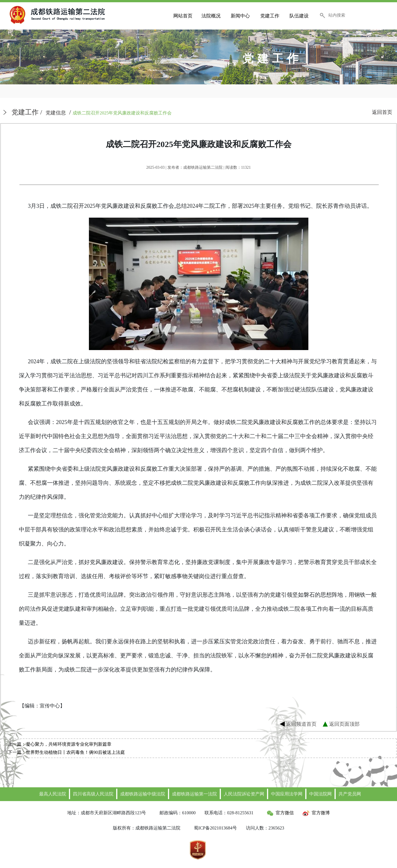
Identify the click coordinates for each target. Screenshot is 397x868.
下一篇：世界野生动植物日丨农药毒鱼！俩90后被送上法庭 (66, 752)
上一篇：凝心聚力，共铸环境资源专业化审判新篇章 (60, 744)
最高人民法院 (53, 794)
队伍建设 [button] (299, 16)
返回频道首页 (301, 724)
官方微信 (280, 813)
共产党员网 (350, 794)
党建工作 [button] (270, 16)
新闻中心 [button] (240, 16)
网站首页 (183, 16)
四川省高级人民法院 (93, 794)
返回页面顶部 (344, 724)
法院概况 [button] (211, 16)
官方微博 (316, 813)
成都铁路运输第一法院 (194, 794)
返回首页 (382, 112)
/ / (92, 112)
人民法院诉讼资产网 (244, 794)
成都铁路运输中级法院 (143, 794)
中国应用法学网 (287, 794)
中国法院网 (320, 794)
